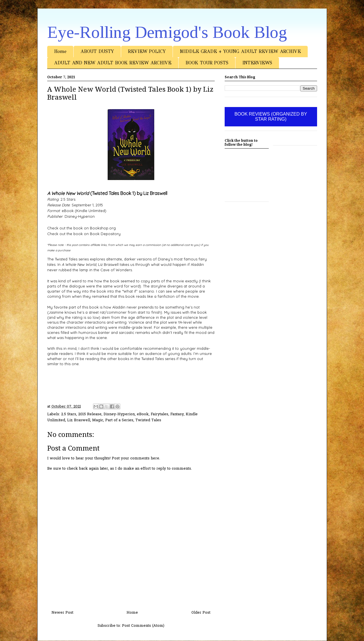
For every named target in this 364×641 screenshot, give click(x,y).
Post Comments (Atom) (143, 626)
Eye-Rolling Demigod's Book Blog (167, 32)
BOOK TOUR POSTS (207, 63)
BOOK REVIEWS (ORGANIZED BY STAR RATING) (271, 117)
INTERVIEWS (257, 63)
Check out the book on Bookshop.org (81, 228)
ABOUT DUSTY (97, 51)
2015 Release (90, 414)
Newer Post (62, 613)
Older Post (201, 613)
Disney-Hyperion (119, 414)
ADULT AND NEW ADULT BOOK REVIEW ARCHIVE (113, 63)
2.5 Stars (69, 414)
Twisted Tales (148, 420)
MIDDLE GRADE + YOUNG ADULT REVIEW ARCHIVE (240, 51)
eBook (143, 414)
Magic (98, 420)
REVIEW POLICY (147, 51)
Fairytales (160, 414)
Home (60, 51)
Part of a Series (119, 420)
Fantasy (177, 414)
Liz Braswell (79, 420)
